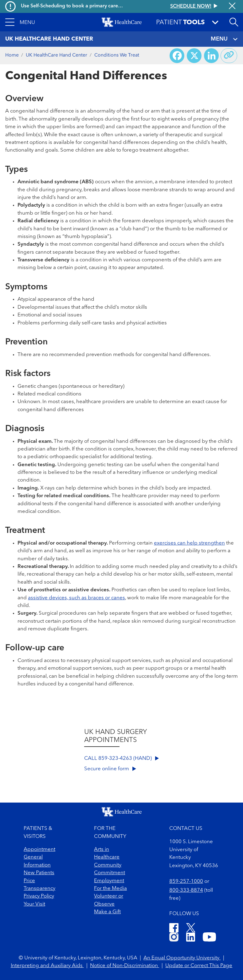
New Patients (39, 873)
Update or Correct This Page (199, 966)
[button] (20, 22)
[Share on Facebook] (177, 56)
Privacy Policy (39, 896)
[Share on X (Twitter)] (194, 56)
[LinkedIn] (191, 938)
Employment (109, 881)
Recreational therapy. (43, 567)
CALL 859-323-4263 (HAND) (121, 758)
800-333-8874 (186, 890)
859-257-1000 (186, 881)
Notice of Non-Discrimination (125, 966)
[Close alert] (232, 6)
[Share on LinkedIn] (211, 56)
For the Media (110, 889)
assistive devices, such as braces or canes (76, 598)
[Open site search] (234, 22)
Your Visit (34, 904)
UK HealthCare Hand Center (57, 55)
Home (12, 55)
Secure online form (110, 769)
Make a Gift (107, 912)
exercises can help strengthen (189, 543)
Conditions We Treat (117, 55)
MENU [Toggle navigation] (224, 39)
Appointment (39, 849)
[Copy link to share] (229, 56)
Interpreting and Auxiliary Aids (47, 966)
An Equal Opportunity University (182, 958)
